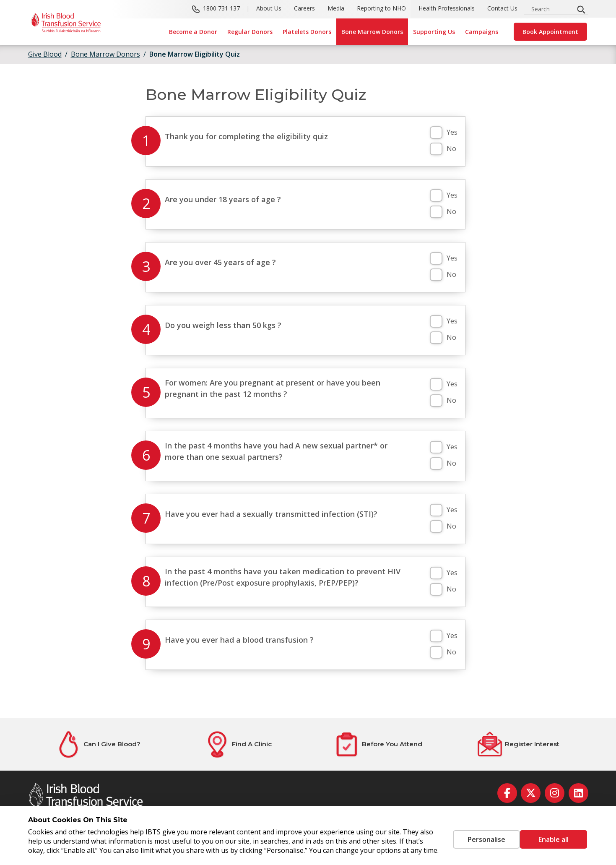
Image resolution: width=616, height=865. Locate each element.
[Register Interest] (518, 744)
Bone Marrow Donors (372, 32)
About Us (269, 9)
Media (336, 9)
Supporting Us (434, 32)
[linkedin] (578, 793)
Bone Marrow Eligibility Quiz (195, 54)
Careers (304, 9)
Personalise (474, 835)
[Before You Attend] (378, 744)
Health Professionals (447, 9)
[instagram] (555, 793)
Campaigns (482, 32)
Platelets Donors (307, 32)
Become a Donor (193, 32)
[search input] (551, 9)
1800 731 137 (221, 9)
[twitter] (531, 793)
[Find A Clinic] (238, 744)
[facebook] (507, 793)
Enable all (554, 835)
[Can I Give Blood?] (98, 744)
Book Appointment (550, 32)
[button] (436, 133)
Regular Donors (250, 32)
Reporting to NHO (381, 9)
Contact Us (502, 9)
